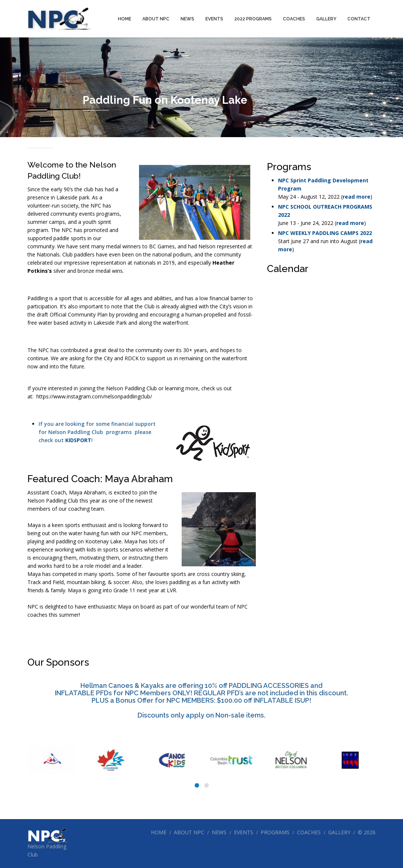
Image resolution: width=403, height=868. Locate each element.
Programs (275, 832)
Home (125, 19)
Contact (359, 19)
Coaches (294, 19)
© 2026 (367, 832)
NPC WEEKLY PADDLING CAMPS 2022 (325, 233)
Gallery (326, 19)
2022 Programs (253, 19)
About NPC (156, 19)
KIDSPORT (78, 440)
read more (356, 197)
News (187, 19)
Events (214, 19)
